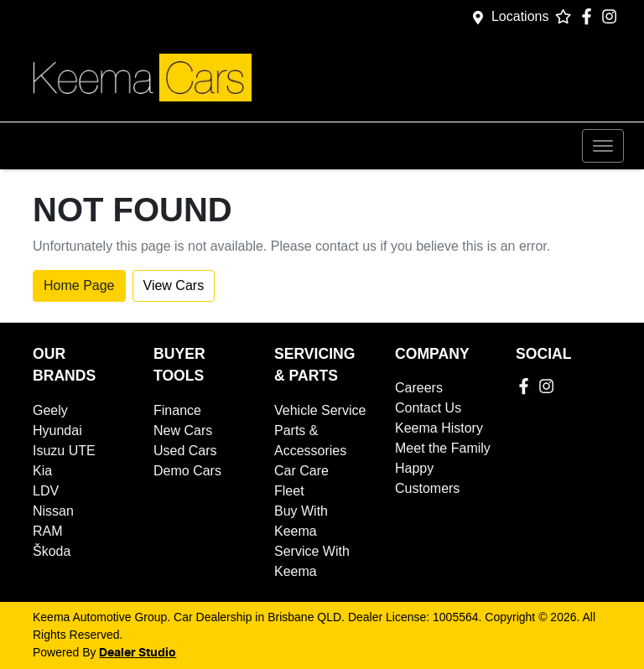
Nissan (53, 511)
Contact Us (428, 408)
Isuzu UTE (64, 451)
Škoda (52, 551)
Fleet (289, 491)
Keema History (439, 428)
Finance (177, 410)
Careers (419, 388)
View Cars (174, 285)
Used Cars (185, 451)
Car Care (301, 471)
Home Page (79, 285)
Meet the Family (443, 448)
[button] (603, 146)
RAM (48, 531)
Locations (520, 16)
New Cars (183, 430)
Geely (50, 410)
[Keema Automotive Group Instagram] (613, 16)
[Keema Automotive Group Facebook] (590, 16)
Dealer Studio (138, 653)
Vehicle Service (320, 410)
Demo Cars (187, 471)
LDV (46, 491)
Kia (42, 471)
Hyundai (57, 430)
